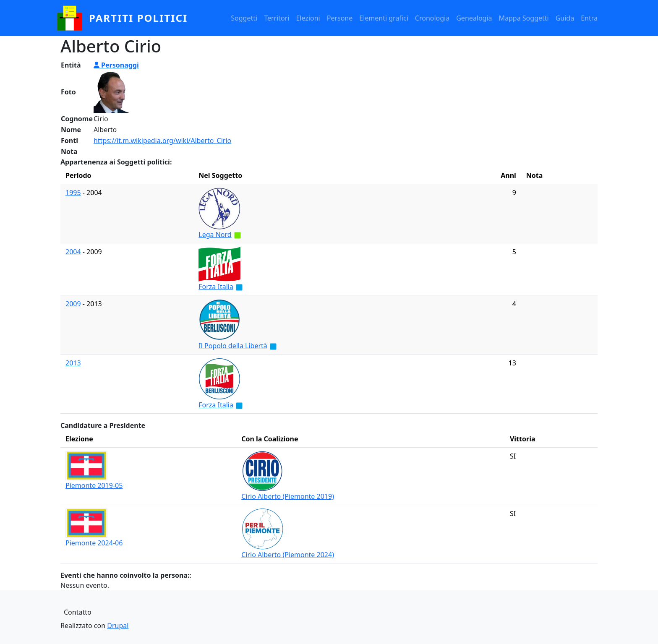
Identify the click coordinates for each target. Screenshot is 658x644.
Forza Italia (216, 287)
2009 (73, 304)
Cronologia (432, 18)
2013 (73, 363)
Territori (277, 18)
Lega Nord (215, 235)
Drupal (118, 626)
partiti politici (138, 18)
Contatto (78, 612)
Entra (589, 18)
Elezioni (308, 18)
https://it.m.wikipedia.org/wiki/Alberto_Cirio (162, 141)
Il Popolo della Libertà (233, 346)
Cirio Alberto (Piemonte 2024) (288, 555)
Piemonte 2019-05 (94, 485)
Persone (340, 18)
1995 (73, 193)
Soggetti (244, 18)
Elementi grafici (384, 18)
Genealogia (474, 18)
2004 (73, 252)
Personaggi (116, 65)
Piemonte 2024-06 (94, 543)
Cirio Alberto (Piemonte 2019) (288, 496)
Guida (565, 18)
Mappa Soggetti (524, 18)
